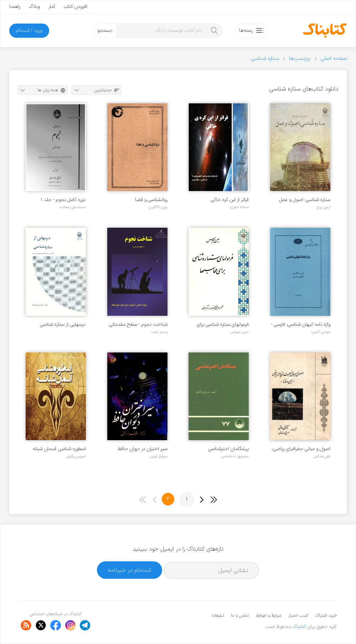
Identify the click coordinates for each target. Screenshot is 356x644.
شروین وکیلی (76, 456)
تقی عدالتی (322, 456)
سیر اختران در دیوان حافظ (143, 449)
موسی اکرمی (321, 332)
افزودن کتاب (76, 7)
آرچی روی (323, 207)
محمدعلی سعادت (72, 207)
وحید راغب (159, 332)
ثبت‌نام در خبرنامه (130, 570)
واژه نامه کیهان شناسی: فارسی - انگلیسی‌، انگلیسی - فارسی (301, 324)
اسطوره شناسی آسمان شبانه (59, 449)
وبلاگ (34, 7)
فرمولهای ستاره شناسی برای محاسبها (223, 324)
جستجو (105, 30)
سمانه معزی (239, 207)
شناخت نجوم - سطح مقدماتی (138, 324)
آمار (52, 7)
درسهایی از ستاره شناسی (63, 324)
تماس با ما (240, 615)
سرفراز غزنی (159, 456)
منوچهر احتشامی (235, 456)
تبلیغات (218, 615)
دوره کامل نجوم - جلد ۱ (63, 200)
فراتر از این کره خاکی (230, 200)
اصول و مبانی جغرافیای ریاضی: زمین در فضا (301, 449)
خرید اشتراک (326, 615)
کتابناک (299, 627)
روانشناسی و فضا (151, 200)
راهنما (15, 7)
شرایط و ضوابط (269, 615)
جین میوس (240, 332)
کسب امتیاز (298, 615)
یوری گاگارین (158, 207)
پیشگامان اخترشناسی (228, 449)
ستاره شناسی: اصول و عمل (305, 200)
